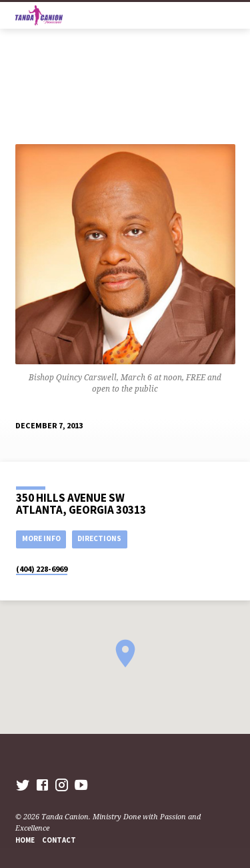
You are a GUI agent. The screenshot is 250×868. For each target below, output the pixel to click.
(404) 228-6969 (42, 569)
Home (25, 840)
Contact (59, 840)
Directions (99, 538)
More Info (41, 538)
